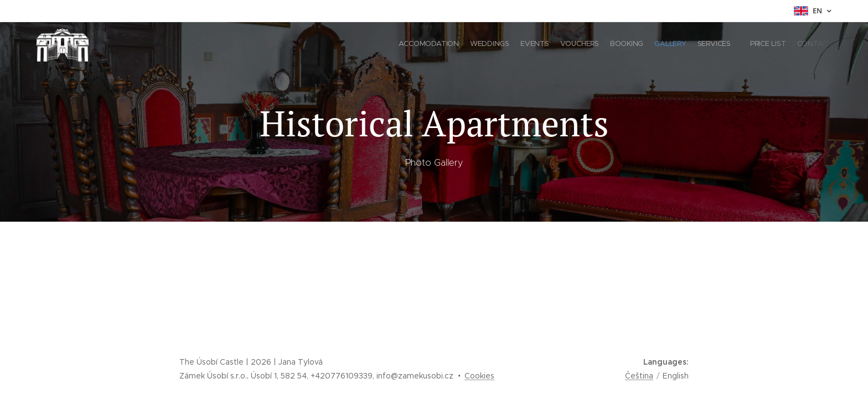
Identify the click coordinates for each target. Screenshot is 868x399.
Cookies (479, 376)
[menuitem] (737, 45)
